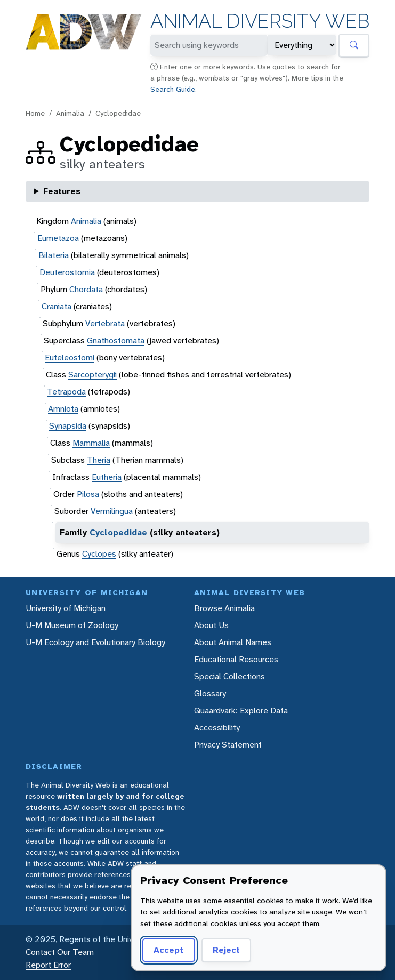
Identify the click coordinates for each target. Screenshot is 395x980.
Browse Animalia (224, 608)
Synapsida (68, 426)
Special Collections (229, 676)
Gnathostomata (116, 340)
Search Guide (173, 89)
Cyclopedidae (118, 113)
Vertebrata (105, 323)
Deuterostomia (67, 272)
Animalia (70, 113)
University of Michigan (66, 608)
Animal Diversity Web (260, 21)
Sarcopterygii (92, 375)
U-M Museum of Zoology (72, 625)
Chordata (86, 289)
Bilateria (54, 255)
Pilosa (88, 494)
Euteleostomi (70, 358)
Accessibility (217, 728)
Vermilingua (112, 511)
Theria (99, 460)
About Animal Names (233, 642)
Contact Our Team (60, 952)
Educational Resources (236, 659)
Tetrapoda (66, 392)
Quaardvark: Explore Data (241, 710)
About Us (211, 625)
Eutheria (107, 477)
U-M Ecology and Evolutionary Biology (95, 642)
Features (62, 191)
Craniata (57, 306)
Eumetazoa (58, 238)
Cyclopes (99, 554)
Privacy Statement (228, 745)
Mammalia (91, 443)
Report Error (48, 965)
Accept (168, 950)
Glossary (210, 693)
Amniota (63, 409)
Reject (226, 950)
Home (35, 113)
